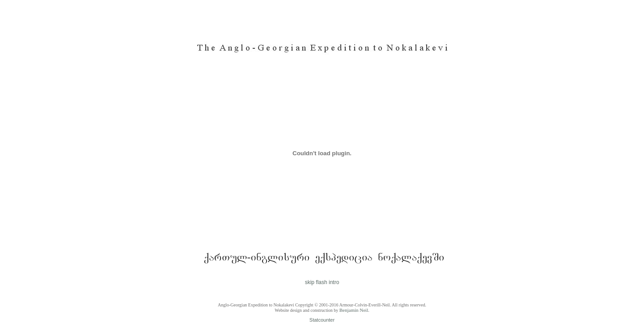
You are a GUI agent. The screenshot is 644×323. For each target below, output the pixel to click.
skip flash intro (322, 282)
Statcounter (322, 320)
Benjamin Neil (354, 310)
